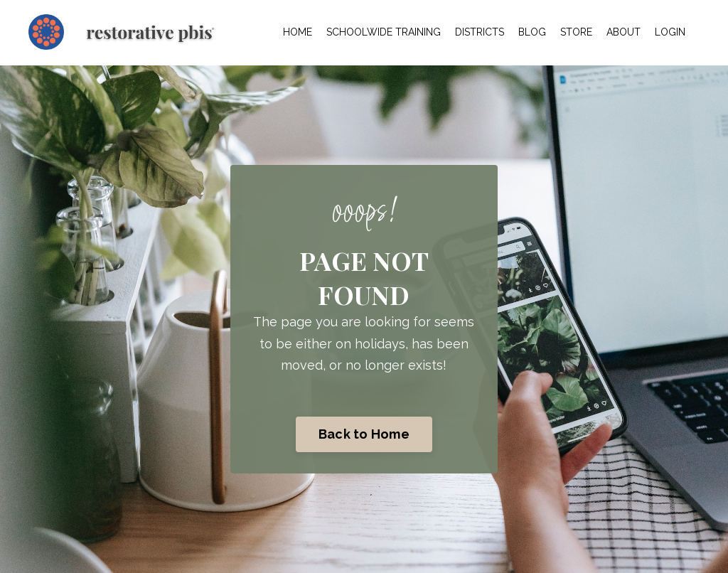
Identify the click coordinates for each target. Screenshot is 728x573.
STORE (576, 32)
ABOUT (623, 32)
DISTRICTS (480, 32)
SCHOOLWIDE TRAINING (384, 32)
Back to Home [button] (364, 434)
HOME (298, 32)
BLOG (532, 32)
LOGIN (670, 32)
